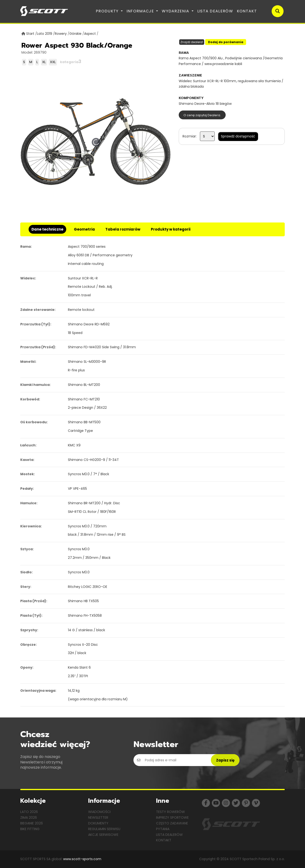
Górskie (75, 34)
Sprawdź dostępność (238, 136)
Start (30, 34)
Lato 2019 (45, 34)
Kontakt (247, 11)
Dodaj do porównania (226, 42)
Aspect (90, 34)
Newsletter (98, 818)
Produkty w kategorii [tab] (171, 229)
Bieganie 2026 (32, 823)
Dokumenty (98, 823)
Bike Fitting (30, 829)
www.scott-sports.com (82, 859)
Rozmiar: (190, 136)
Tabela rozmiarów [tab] (123, 229)
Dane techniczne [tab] (47, 229)
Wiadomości (99, 812)
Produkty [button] (108, 11)
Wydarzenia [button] (176, 11)
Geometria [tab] (84, 229)
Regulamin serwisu (104, 829)
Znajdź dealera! (192, 42)
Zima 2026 (29, 818)
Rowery (61, 34)
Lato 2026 (29, 812)
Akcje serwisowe (103, 835)
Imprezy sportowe (172, 818)
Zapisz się (225, 760)
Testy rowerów (170, 812)
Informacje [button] (141, 11)
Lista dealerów (215, 11)
